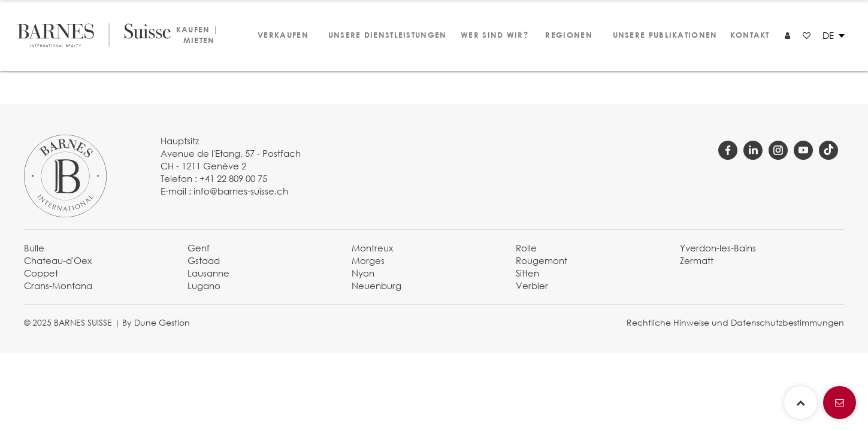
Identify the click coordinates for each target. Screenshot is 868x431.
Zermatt (697, 260)
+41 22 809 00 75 (233, 178)
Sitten (527, 273)
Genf (199, 248)
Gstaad (204, 260)
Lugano (204, 286)
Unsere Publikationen (660, 35)
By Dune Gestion (156, 322)
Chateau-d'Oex (58, 260)
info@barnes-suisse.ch (241, 191)
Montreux (372, 248)
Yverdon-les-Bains (718, 248)
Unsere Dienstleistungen (381, 35)
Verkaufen (281, 35)
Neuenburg (376, 286)
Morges (368, 260)
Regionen (567, 35)
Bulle (34, 248)
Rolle (526, 248)
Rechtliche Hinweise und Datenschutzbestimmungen (735, 322)
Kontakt (748, 35)
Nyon (363, 273)
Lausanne (208, 273)
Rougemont (542, 260)
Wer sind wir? (490, 35)
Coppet (41, 273)
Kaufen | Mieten (197, 35)
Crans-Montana (58, 286)
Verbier (532, 286)
